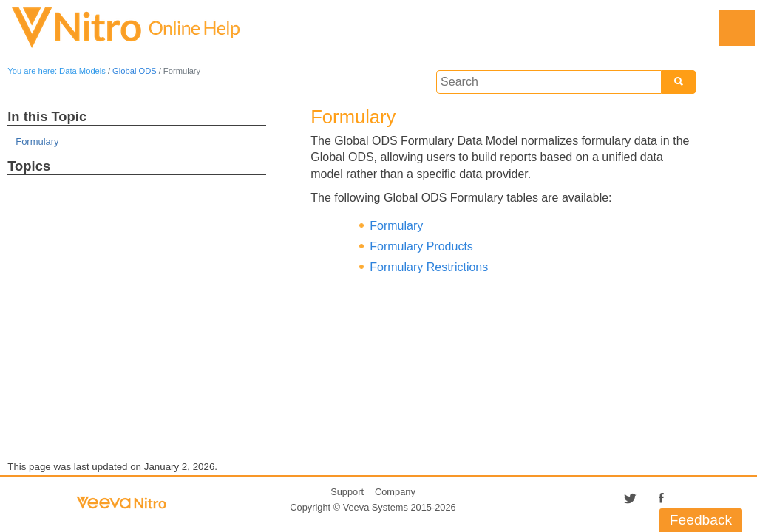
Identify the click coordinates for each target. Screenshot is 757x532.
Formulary (37, 141)
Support (347, 492)
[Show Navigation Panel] (737, 28)
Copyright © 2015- (373, 507)
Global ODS (135, 71)
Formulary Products (421, 246)
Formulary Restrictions (429, 267)
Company (395, 492)
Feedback (701, 520)
